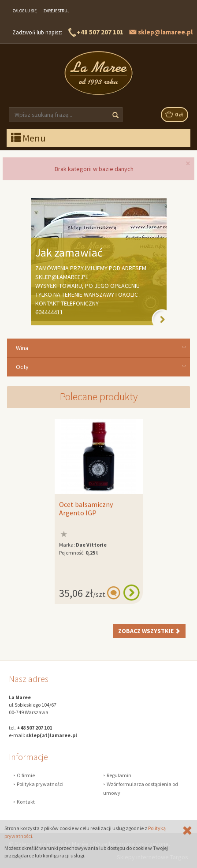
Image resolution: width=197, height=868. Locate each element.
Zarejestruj (56, 11)
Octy (22, 367)
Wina (22, 348)
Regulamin (119, 775)
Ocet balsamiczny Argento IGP (86, 509)
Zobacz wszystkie (149, 631)
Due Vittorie (91, 545)
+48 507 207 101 (100, 32)
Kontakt (26, 802)
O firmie (26, 775)
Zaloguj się (24, 11)
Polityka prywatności (40, 784)
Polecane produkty (99, 397)
